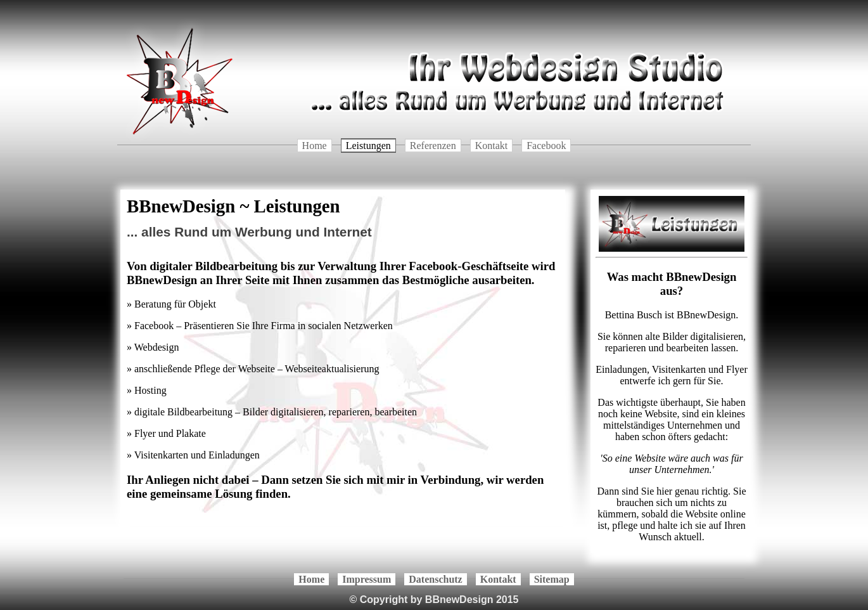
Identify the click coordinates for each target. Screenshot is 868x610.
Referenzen (433, 146)
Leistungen (368, 146)
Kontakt (492, 146)
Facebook (546, 146)
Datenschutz (435, 579)
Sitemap (552, 579)
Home (315, 146)
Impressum (367, 579)
